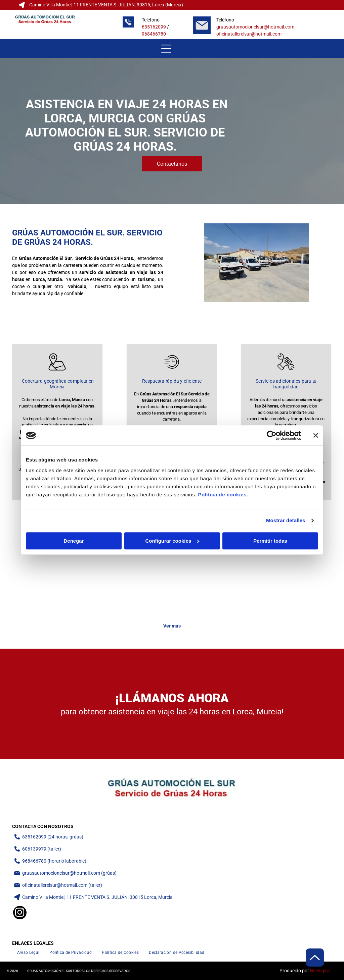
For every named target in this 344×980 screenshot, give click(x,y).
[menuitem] (28, 952)
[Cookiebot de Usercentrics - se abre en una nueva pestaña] (272, 435)
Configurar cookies (172, 541)
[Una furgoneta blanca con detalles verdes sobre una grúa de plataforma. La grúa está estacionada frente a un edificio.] (132, 582)
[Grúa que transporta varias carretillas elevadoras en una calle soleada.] (212, 582)
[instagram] (20, 913)
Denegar (74, 541)
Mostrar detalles (286, 520)
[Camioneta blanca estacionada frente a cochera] (52, 582)
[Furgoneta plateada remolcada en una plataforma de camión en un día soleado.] (292, 582)
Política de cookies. (223, 495)
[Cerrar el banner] (316, 435)
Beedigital (320, 971)
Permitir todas (270, 541)
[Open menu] (166, 49)
